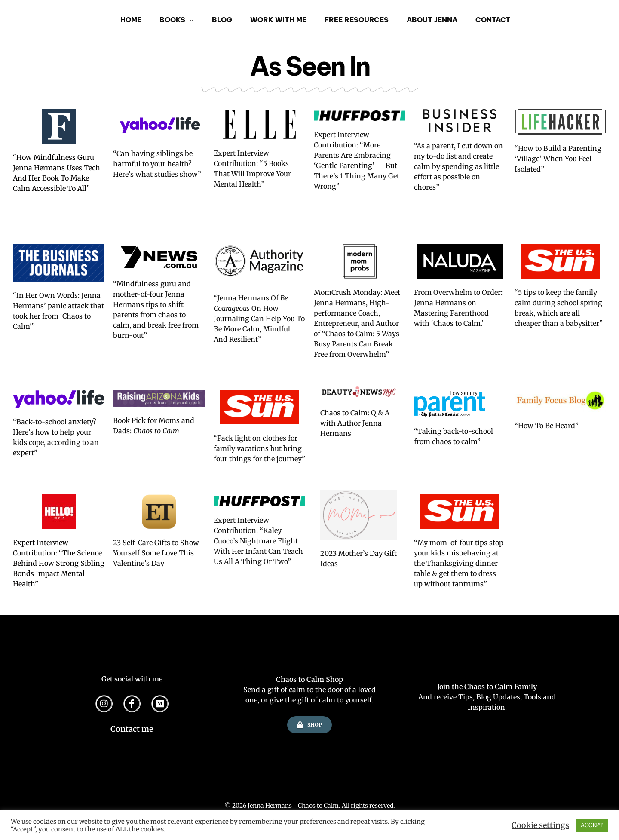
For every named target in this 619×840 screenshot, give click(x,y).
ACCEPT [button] (592, 825)
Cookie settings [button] (540, 825)
